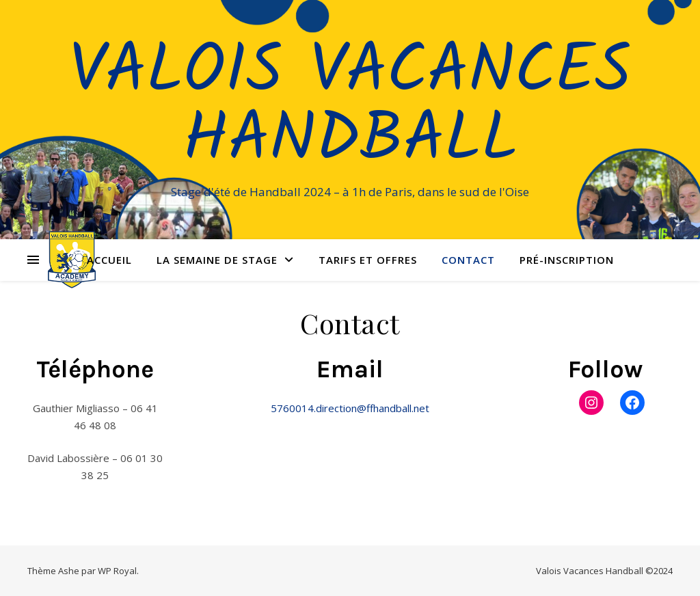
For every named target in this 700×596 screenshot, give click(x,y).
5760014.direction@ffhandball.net (350, 408)
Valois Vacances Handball (350, 107)
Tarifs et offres (368, 260)
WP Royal (117, 571)
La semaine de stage (217, 260)
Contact (468, 260)
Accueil (109, 260)
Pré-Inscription (567, 260)
